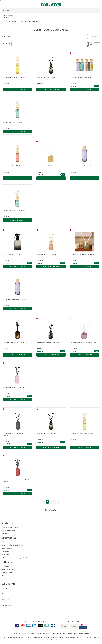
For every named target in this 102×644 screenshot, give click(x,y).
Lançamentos (33, 21)
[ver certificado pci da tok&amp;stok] (83, 626)
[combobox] (21, 44)
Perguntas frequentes (8, 530)
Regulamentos (6, 551)
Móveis (4, 21)
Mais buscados (51, 605)
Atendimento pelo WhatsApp (10, 527)
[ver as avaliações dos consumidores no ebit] (64, 626)
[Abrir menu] (17, 5)
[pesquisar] (98, 11)
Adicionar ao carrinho (18, 90)
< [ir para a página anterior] (44, 502)
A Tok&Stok (5, 566)
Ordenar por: (6, 44)
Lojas (3, 576)
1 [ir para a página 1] (47, 502)
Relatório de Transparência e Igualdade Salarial (16, 558)
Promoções (22, 21)
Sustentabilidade (7, 572)
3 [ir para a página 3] (55, 502)
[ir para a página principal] (51, 5)
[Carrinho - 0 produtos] (99, 5)
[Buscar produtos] (51, 11)
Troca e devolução (7, 548)
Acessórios (13, 21)
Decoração (51, 594)
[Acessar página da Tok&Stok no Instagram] (48, 514)
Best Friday (5, 579)
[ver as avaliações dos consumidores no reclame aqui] (74, 626)
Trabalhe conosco (7, 569)
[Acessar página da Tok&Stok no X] (59, 514)
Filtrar (94, 36)
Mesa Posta (51, 600)
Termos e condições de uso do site (12, 545)
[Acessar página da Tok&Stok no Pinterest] (54, 514)
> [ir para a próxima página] (58, 502)
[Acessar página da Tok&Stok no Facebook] (43, 514)
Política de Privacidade (9, 542)
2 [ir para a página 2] (51, 502)
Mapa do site (6, 555)
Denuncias (5, 534)
